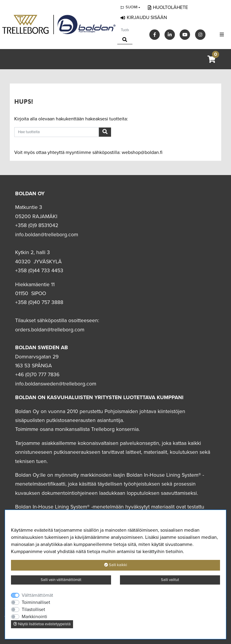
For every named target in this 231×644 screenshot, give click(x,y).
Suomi (132, 7)
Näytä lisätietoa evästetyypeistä (42, 624)
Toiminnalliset (36, 602)
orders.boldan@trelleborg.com (50, 330)
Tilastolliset (33, 610)
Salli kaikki (116, 565)
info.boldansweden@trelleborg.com (56, 384)
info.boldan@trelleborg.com (47, 235)
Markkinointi (34, 617)
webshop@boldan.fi (142, 152)
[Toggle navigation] (222, 35)
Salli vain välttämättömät (61, 580)
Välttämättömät (37, 595)
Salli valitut (170, 580)
